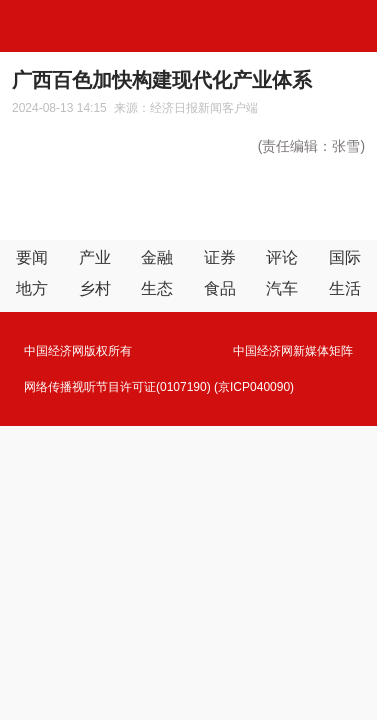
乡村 (95, 288)
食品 (220, 288)
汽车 (282, 288)
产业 (95, 257)
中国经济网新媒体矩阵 (293, 351)
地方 (32, 288)
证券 (220, 257)
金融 (157, 257)
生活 (345, 288)
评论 (282, 257)
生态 (157, 288)
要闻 (32, 257)
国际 (345, 257)
